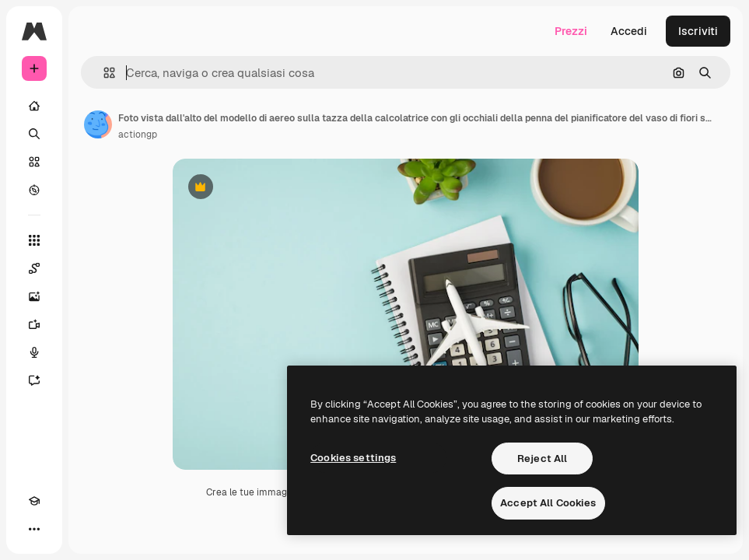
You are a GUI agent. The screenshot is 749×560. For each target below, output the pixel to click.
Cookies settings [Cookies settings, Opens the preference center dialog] (353, 458)
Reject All (542, 458)
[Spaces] (34, 268)
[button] (103, 73)
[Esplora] (34, 190)
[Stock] (34, 162)
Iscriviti (698, 31)
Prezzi (571, 31)
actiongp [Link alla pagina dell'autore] (138, 135)
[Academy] (34, 501)
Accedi (629, 31)
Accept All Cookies (548, 503)
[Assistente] (34, 380)
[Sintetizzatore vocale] (34, 352)
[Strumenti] (34, 240)
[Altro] (34, 529)
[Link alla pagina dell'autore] (98, 124)
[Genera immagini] (34, 296)
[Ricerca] (34, 134)
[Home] (34, 106)
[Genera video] (34, 324)
